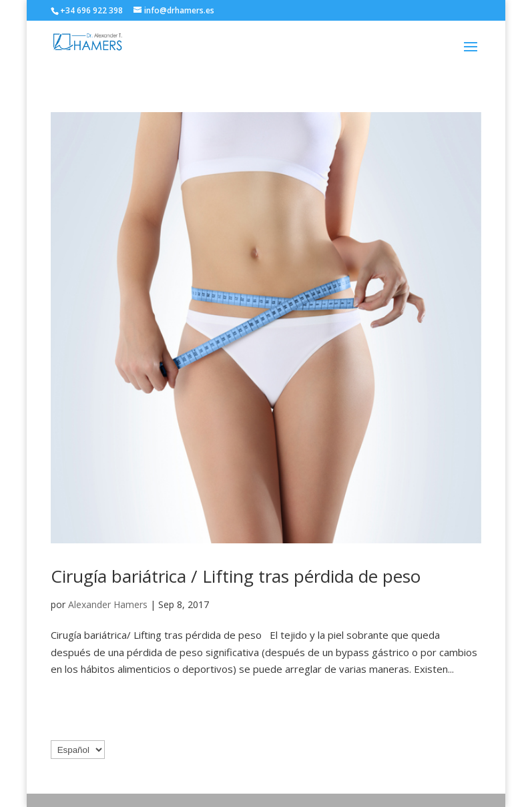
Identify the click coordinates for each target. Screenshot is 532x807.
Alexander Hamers (108, 604)
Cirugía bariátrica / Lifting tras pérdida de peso (236, 576)
